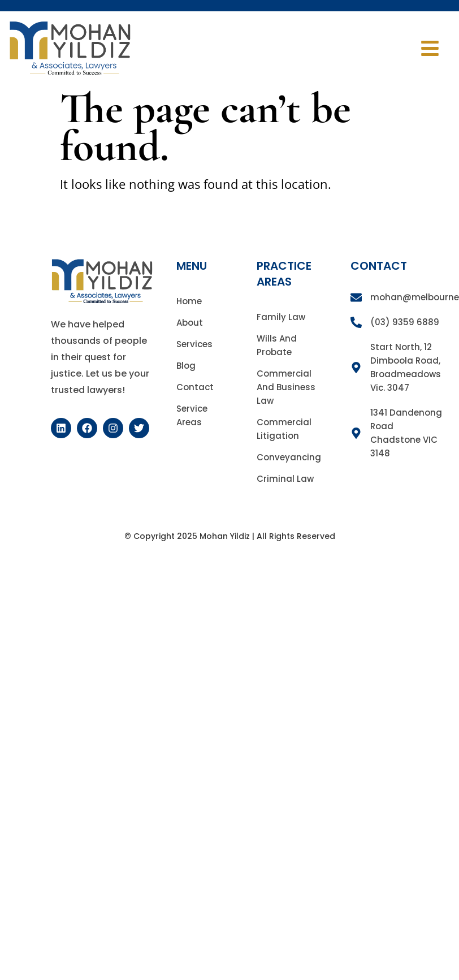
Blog (186, 366)
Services (194, 344)
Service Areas (192, 415)
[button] (430, 48)
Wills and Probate (277, 345)
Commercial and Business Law (286, 387)
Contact (195, 387)
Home (189, 301)
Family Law (281, 317)
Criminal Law (285, 479)
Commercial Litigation (284, 429)
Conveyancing (289, 457)
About (190, 323)
